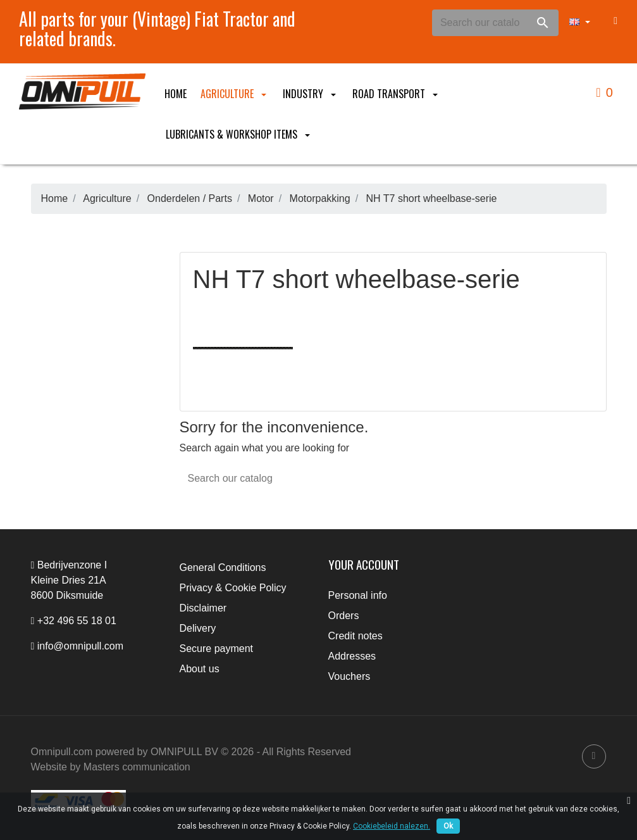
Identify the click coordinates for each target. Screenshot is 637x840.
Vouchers (349, 676)
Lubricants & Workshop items (239, 134)
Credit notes (356, 636)
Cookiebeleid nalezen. (392, 826)
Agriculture (235, 94)
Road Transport (396, 94)
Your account (364, 564)
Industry (311, 94)
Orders (344, 616)
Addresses (352, 656)
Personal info (358, 595)
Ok (448, 826)
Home (176, 94)
